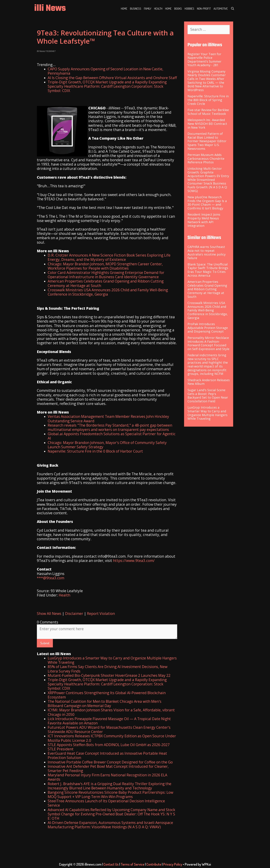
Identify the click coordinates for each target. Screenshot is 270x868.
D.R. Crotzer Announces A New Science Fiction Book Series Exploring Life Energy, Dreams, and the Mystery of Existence (109, 257)
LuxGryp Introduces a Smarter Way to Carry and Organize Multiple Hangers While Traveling (112, 660)
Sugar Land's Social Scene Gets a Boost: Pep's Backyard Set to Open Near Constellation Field (208, 396)
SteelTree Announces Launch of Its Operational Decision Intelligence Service (106, 803)
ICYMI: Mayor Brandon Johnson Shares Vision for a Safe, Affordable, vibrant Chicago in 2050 (111, 712)
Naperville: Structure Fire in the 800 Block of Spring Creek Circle (208, 100)
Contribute (154, 864)
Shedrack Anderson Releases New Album (209, 382)
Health (158, 9)
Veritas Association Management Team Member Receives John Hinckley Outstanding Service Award (108, 419)
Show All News (49, 614)
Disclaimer (74, 614)
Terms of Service (133, 864)
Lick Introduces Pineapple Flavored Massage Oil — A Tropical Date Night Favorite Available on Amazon (109, 721)
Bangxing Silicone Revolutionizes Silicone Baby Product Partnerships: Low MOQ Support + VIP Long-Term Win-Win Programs (110, 794)
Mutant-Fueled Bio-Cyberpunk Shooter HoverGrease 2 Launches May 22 (109, 675)
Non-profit (204, 9)
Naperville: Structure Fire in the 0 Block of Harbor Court (95, 451)
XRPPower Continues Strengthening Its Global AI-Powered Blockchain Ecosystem (107, 695)
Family (148, 9)
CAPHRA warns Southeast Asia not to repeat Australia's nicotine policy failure (207, 252)
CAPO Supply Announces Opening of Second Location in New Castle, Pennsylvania (105, 71)
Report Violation (101, 614)
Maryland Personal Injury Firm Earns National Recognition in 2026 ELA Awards (107, 777)
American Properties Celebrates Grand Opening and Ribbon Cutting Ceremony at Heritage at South (106, 283)
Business (136, 9)
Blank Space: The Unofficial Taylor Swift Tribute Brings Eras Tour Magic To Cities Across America (208, 270)
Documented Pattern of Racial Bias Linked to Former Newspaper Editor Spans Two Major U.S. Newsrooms (207, 141)
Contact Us (111, 864)
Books (178, 9)
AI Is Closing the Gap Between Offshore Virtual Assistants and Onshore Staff (112, 78)
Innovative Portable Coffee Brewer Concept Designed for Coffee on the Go (110, 762)
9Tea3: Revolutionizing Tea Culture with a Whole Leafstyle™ (105, 37)
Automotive (221, 9)
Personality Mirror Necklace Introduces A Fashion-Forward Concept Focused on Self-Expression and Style (208, 343)
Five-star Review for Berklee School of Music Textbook (208, 112)
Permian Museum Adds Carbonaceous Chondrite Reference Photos (206, 158)
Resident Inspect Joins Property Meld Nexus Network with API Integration (204, 220)
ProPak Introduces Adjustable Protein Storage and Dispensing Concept (208, 328)
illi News (50, 9)
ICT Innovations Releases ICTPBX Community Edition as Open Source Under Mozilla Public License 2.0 (112, 738)
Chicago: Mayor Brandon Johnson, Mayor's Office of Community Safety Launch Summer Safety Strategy (107, 445)
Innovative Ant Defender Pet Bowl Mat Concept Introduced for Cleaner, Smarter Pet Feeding (108, 769)
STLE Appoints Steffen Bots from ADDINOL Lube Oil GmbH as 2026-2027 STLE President (109, 747)
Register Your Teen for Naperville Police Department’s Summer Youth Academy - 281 (204, 60)
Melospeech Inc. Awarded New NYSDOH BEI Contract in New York (207, 124)
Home (124, 9)
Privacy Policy (173, 864)
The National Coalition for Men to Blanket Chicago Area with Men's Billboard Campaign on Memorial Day (105, 704)
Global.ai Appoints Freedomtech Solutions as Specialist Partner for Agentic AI (112, 436)
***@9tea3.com (51, 578)
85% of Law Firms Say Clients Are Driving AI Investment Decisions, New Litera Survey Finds (108, 669)
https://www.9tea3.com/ (134, 561)
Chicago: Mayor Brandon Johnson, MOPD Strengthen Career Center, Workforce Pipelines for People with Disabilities (105, 266)
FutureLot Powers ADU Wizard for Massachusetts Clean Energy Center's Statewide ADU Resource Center (109, 729)
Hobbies (189, 9)
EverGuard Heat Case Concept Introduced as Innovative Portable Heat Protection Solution (107, 755)
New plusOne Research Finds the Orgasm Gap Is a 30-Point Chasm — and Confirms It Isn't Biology (207, 203)
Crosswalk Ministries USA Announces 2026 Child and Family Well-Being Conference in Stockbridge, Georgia (108, 292)
